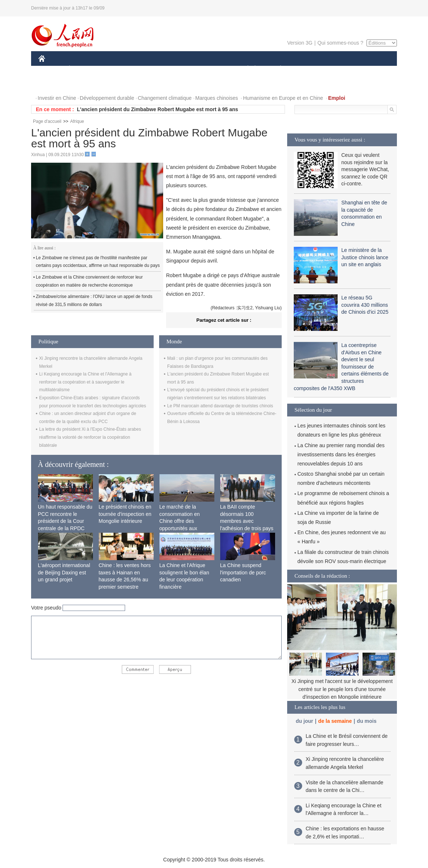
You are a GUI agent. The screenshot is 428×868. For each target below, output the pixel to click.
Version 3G (300, 43)
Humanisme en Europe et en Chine (283, 98)
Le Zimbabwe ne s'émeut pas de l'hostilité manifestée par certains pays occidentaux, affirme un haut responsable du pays (98, 262)
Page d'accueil (47, 121)
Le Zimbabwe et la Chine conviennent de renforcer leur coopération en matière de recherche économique (89, 281)
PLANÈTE (277, 69)
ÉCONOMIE (83, 69)
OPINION (372, 69)
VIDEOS (83, 84)
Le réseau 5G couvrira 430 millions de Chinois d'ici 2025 (365, 305)
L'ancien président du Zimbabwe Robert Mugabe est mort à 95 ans (157, 109)
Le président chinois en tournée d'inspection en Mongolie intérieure (125, 514)
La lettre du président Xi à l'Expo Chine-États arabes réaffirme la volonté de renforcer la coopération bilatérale (90, 437)
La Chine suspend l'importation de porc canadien (243, 572)
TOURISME (337, 69)
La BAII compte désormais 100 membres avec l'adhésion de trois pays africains (247, 521)
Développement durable (107, 98)
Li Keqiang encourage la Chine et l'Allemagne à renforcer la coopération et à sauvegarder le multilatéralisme (85, 382)
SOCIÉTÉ (244, 69)
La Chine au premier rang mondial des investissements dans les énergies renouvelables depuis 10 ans (341, 454)
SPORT (306, 69)
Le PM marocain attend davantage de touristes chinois (220, 406)
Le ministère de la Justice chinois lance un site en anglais (365, 257)
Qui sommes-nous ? (340, 43)
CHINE (51, 69)
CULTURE (212, 69)
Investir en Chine (57, 98)
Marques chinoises (217, 98)
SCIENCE (179, 69)
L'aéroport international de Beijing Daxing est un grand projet (64, 572)
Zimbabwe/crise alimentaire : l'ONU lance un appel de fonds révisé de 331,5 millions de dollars (94, 301)
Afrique (77, 121)
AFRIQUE (147, 69)
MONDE (116, 69)
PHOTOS (53, 84)
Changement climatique (165, 98)
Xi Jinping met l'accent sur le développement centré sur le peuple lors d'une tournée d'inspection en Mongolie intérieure (342, 689)
